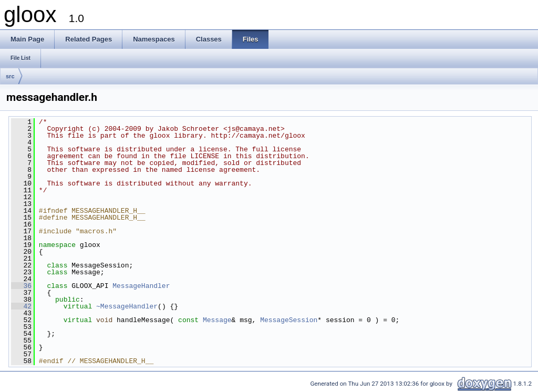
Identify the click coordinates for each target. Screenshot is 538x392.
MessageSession (289, 320)
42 (21, 306)
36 (21, 286)
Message (217, 320)
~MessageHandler (127, 306)
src (10, 76)
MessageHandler (141, 286)
